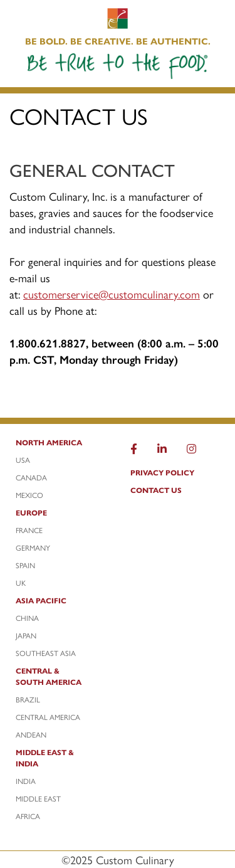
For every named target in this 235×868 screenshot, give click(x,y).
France (29, 530)
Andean (31, 734)
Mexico (29, 495)
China (27, 618)
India (26, 781)
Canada (31, 477)
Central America (48, 717)
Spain (25, 565)
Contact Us (156, 490)
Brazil (28, 699)
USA (23, 460)
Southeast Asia (46, 653)
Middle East (38, 798)
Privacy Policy (162, 472)
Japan (26, 635)
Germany (33, 548)
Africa (28, 816)
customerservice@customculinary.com (112, 294)
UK (21, 583)
